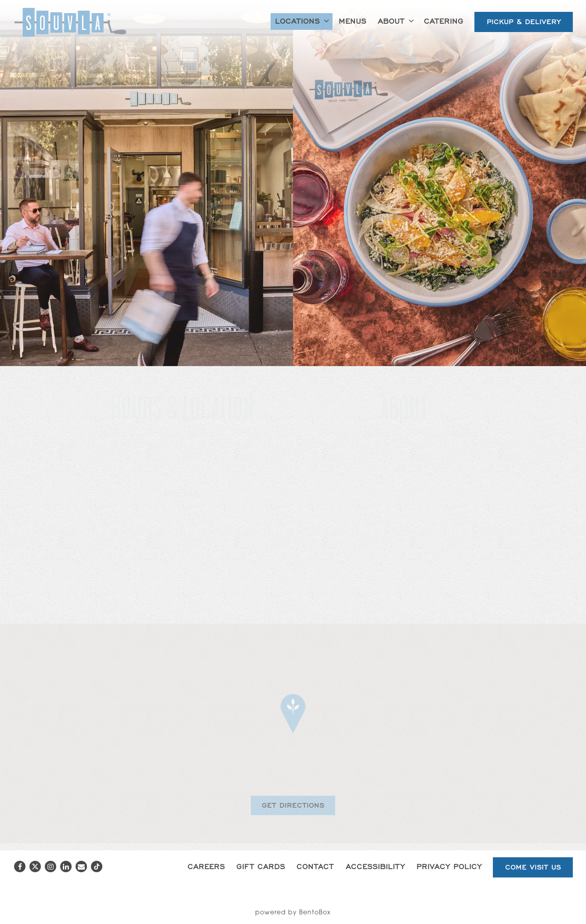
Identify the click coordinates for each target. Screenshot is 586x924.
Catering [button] (444, 21)
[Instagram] (51, 866)
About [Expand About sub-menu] (397, 20)
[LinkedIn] (66, 866)
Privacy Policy (449, 866)
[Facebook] (20, 866)
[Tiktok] (97, 866)
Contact (315, 866)
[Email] (81, 866)
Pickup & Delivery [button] (524, 22)
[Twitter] (35, 866)
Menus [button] (353, 21)
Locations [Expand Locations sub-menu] (304, 20)
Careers (206, 866)
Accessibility (375, 866)
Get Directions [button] (293, 805)
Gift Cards (261, 866)
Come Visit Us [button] (533, 867)
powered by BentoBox (293, 913)
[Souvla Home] (70, 22)
